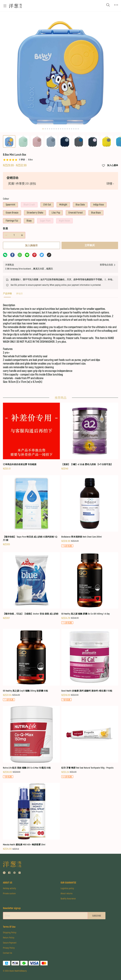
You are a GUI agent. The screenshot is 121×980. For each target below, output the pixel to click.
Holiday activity (9, 888)
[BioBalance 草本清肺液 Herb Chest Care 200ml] (90, 511)
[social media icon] (4, 873)
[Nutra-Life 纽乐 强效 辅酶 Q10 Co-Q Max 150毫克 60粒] (31, 742)
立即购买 (90, 245)
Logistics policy (67, 888)
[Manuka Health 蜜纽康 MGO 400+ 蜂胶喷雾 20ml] (31, 817)
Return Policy (9, 938)
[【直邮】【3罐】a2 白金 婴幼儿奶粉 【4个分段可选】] (90, 437)
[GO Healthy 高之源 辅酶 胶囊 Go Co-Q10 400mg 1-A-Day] (90, 588)
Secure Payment (10, 943)
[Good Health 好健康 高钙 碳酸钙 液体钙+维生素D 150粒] (90, 665)
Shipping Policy (10, 933)
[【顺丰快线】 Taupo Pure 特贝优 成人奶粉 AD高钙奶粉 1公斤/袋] (31, 511)
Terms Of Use (9, 927)
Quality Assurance (68, 899)
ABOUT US (8, 883)
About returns (67, 894)
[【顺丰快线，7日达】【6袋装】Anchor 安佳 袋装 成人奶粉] (31, 586)
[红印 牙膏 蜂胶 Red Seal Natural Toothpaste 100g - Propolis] (90, 742)
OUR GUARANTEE (68, 883)
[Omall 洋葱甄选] (15, 6)
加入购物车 (31, 246)
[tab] (7, 295)
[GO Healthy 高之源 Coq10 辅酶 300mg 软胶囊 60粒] (31, 665)
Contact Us (8, 953)
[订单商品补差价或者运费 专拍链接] (31, 437)
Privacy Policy (9, 948)
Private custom (9, 894)
